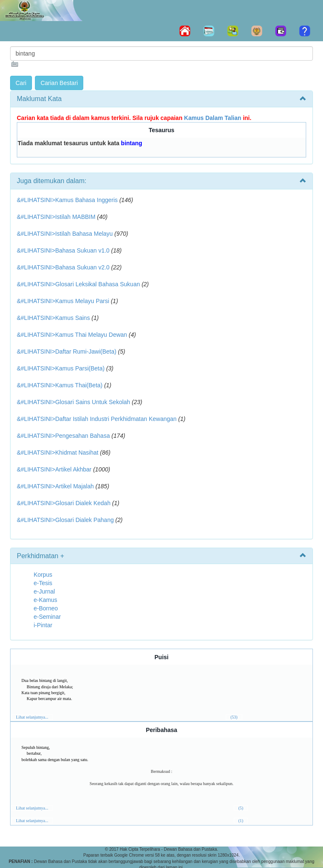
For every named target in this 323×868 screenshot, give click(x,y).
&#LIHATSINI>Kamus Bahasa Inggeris (67, 200)
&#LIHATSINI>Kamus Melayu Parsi (63, 301)
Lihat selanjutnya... (32, 717)
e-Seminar (47, 617)
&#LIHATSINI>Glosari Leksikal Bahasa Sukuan (78, 284)
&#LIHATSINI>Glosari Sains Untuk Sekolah (73, 402)
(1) (241, 821)
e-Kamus (45, 600)
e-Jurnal (44, 591)
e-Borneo (46, 608)
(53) (234, 717)
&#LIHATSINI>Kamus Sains (53, 318)
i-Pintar (43, 625)
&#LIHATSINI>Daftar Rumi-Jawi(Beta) (67, 351)
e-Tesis (43, 583)
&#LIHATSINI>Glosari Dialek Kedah (64, 503)
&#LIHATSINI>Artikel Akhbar (54, 469)
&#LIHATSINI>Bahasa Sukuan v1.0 (63, 250)
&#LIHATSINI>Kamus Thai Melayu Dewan (72, 335)
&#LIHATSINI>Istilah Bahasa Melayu (65, 234)
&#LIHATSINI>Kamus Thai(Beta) (60, 385)
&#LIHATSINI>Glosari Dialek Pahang (65, 520)
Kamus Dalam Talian (213, 118)
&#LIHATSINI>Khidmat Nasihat (58, 453)
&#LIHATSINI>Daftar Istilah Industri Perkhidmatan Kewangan (97, 419)
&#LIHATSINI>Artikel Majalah (55, 486)
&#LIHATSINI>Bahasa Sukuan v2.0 (63, 267)
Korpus (43, 575)
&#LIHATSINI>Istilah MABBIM (56, 217)
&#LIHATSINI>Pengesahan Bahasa (63, 436)
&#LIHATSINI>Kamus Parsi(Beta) (61, 368)
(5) (241, 808)
